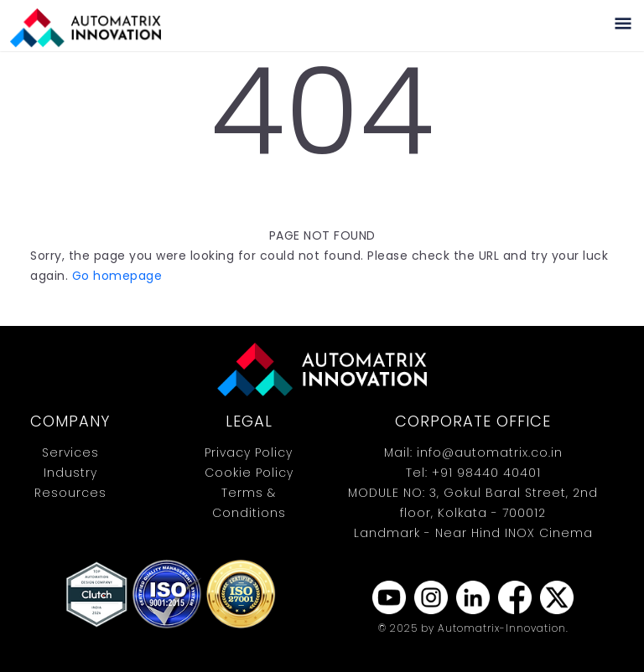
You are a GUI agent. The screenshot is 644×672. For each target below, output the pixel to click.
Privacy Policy (249, 452)
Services (70, 452)
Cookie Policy (249, 473)
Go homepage (117, 276)
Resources (70, 493)
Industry (70, 473)
